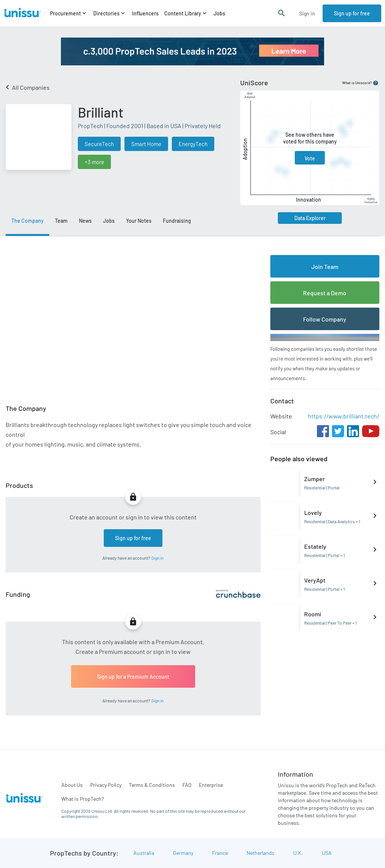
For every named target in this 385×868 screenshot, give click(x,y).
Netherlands (261, 853)
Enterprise (211, 785)
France (220, 853)
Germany (183, 853)
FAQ (187, 785)
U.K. (298, 853)
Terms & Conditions (152, 785)
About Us (72, 785)
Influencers (145, 13)
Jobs (219, 13)
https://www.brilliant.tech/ (344, 416)
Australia (144, 853)
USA (327, 853)
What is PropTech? (83, 799)
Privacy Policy (106, 785)
